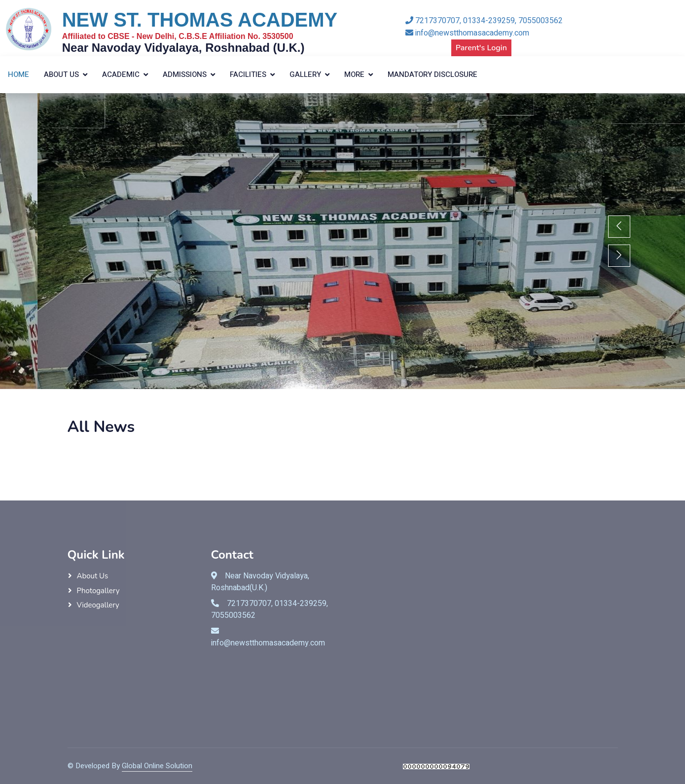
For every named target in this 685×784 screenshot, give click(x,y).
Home (18, 74)
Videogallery (98, 605)
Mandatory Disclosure (433, 74)
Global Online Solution (157, 766)
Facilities (248, 74)
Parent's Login (481, 48)
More (354, 74)
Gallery (305, 74)
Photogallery (98, 591)
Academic (121, 74)
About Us (61, 74)
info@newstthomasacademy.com (467, 33)
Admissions (185, 74)
